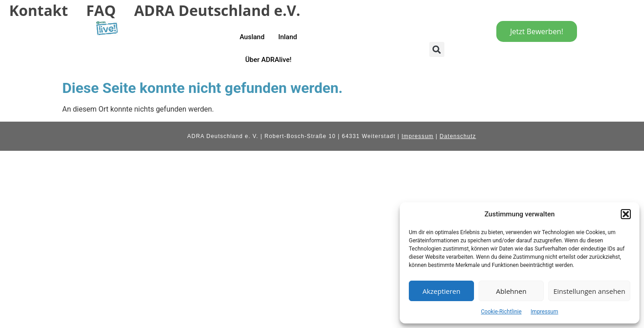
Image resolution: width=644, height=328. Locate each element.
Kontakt (39, 10)
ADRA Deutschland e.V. (217, 10)
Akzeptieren (441, 291)
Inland (287, 37)
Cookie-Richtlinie (501, 312)
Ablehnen (511, 291)
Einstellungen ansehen (589, 291)
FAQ (101, 10)
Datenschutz (458, 136)
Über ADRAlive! (268, 60)
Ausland (252, 37)
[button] (626, 214)
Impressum (544, 312)
